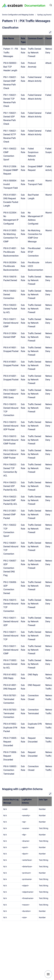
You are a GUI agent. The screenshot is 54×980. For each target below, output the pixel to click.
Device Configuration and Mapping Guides (18, 15)
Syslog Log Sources (45, 15)
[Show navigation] (48, 974)
